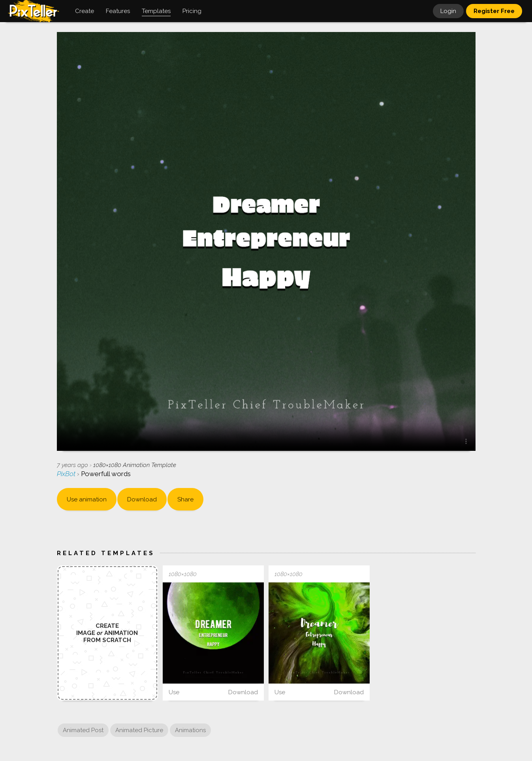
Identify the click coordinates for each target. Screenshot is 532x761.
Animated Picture (139, 730)
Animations (190, 730)
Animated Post (83, 730)
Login (448, 11)
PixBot (67, 474)
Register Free (494, 11)
